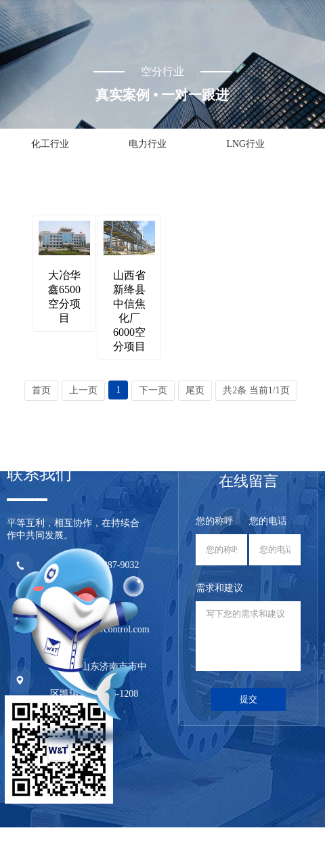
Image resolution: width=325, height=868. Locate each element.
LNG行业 (245, 144)
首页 (41, 390)
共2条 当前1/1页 (256, 390)
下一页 (153, 390)
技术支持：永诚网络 (278, 848)
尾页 (195, 390)
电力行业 (148, 144)
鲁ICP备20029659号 (236, 836)
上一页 (83, 390)
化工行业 (50, 144)
